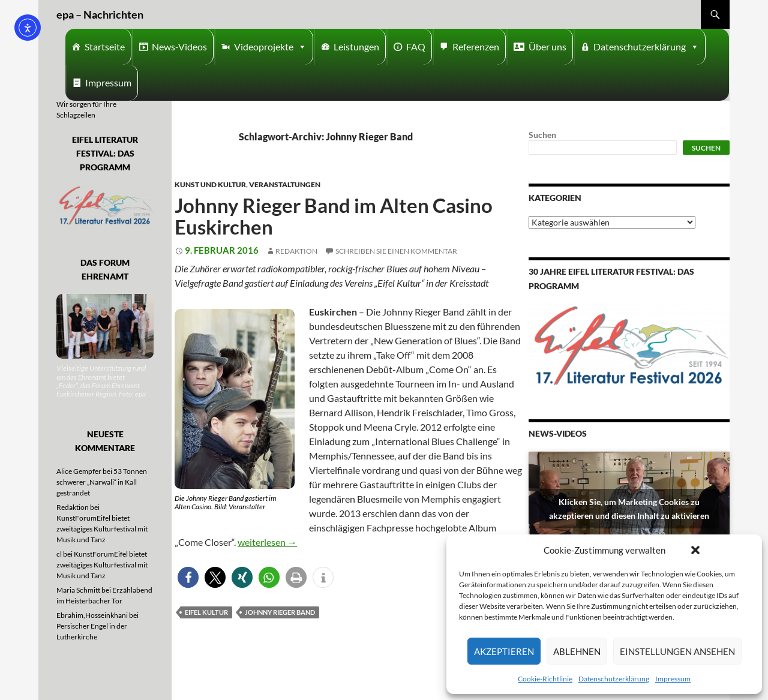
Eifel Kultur (206, 612)
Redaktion (296, 251)
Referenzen (476, 46)
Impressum (673, 679)
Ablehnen (577, 651)
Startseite (105, 46)
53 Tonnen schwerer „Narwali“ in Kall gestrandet (102, 482)
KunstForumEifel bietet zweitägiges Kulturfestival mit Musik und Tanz (102, 529)
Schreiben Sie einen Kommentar (396, 251)
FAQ (416, 46)
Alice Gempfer (79, 471)
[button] (695, 550)
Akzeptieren (504, 651)
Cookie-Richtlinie (545, 679)
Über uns (547, 46)
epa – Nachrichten (100, 14)
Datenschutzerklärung (614, 679)
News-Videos (179, 46)
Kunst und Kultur (210, 184)
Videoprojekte (270, 47)
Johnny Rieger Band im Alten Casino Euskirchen (334, 216)
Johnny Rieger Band (280, 612)
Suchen (542, 135)
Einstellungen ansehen (677, 651)
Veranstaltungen (285, 184)
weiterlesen (267, 542)
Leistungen (356, 46)
